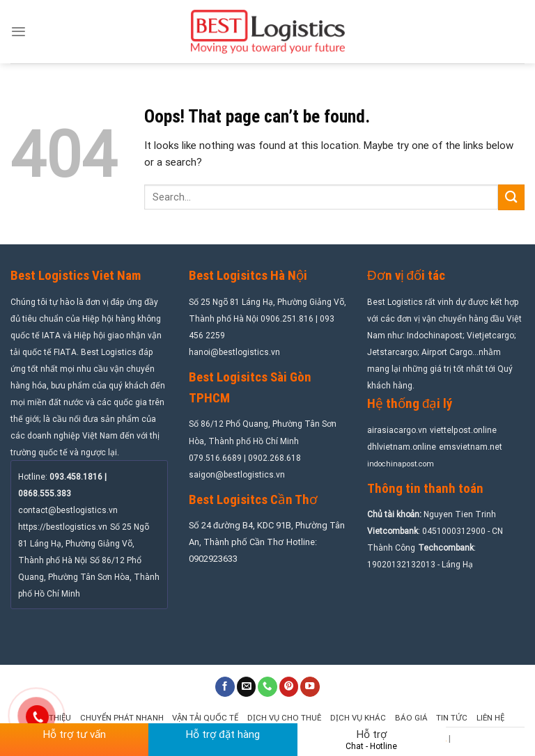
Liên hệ (490, 718)
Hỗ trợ (372, 740)
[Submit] (511, 197)
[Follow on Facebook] (225, 687)
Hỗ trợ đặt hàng (223, 734)
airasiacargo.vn (397, 430)
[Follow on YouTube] (310, 687)
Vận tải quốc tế (205, 718)
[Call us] (267, 687)
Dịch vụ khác (358, 718)
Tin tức (452, 718)
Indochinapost (435, 336)
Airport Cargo (447, 352)
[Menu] (18, 32)
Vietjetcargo (490, 336)
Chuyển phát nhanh (122, 718)
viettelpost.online (463, 430)
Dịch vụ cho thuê (284, 718)
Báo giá (411, 718)
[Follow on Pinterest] (289, 687)
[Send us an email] (247, 687)
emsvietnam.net (471, 447)
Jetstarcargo (392, 352)
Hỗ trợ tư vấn (75, 734)
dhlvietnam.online (402, 447)
